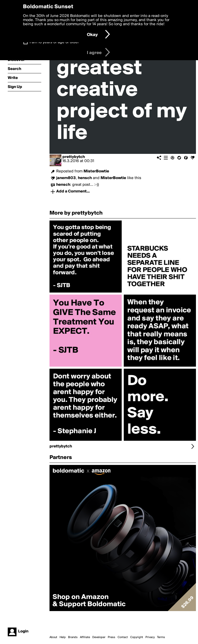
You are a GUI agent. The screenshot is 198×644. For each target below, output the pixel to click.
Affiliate (85, 637)
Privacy (150, 637)
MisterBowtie (96, 171)
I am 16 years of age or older (54, 42)
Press (112, 637)
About (53, 637)
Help (63, 637)
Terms (161, 637)
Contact (123, 637)
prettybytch (74, 157)
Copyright (137, 637)
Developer (99, 637)
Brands (73, 637)
